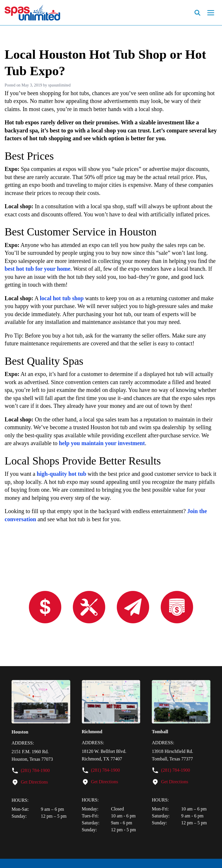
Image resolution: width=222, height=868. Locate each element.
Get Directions (34, 782)
